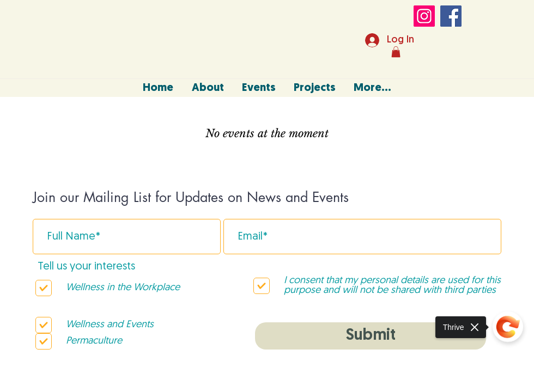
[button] (396, 52)
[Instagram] (424, 16)
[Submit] (371, 336)
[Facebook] (451, 16)
